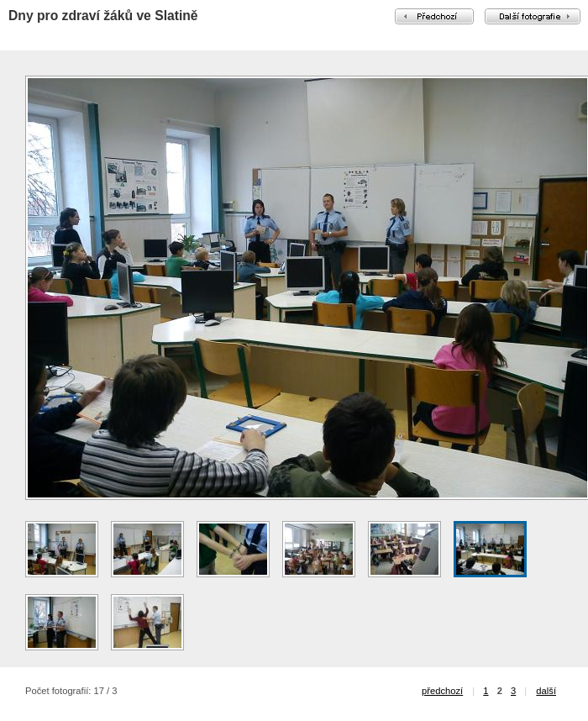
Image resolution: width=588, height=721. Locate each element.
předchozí (442, 691)
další (546, 691)
